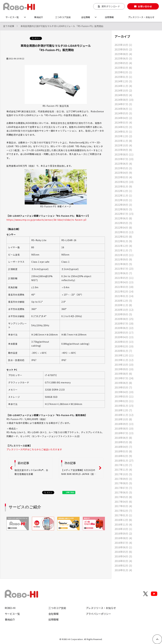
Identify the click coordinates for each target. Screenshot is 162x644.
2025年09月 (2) (123, 49)
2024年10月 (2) (123, 90)
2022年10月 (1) (123, 200)
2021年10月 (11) (124, 255)
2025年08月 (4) (123, 54)
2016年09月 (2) (123, 533)
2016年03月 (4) (123, 561)
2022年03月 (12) (124, 232)
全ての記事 (9, 26)
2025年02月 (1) (123, 72)
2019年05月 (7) (123, 387)
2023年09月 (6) (123, 150)
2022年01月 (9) (123, 241)
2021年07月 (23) (124, 269)
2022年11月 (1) (123, 195)
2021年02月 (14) (124, 291)
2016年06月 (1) (123, 547)
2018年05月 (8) (123, 442)
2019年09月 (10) (124, 369)
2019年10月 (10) (124, 365)
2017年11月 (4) (123, 470)
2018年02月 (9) (123, 456)
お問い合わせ (145, 6)
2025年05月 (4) (123, 63)
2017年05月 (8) (123, 497)
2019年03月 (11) (124, 396)
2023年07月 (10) (124, 159)
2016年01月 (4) (123, 570)
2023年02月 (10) (124, 182)
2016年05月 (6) (123, 552)
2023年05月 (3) (123, 168)
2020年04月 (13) (124, 337)
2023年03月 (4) (123, 177)
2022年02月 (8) (123, 237)
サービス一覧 (12, 17)
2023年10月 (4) (123, 145)
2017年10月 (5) (123, 474)
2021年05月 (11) (124, 278)
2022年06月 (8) (123, 218)
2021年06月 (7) (123, 273)
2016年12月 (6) (123, 520)
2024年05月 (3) (123, 113)
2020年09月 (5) (123, 314)
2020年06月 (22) (124, 328)
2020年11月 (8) (123, 305)
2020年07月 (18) (124, 323)
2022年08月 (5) (123, 209)
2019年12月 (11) (124, 355)
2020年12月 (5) (123, 301)
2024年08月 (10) (124, 100)
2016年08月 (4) (123, 538)
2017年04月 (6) (123, 502)
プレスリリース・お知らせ (141, 17)
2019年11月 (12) (124, 360)
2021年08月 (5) (123, 264)
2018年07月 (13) (124, 433)
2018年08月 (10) (124, 428)
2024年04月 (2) (123, 118)
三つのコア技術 (63, 17)
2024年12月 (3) (123, 81)
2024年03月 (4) (123, 122)
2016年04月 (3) (123, 556)
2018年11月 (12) (124, 415)
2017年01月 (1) (123, 515)
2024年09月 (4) (123, 95)
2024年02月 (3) (123, 127)
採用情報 (109, 17)
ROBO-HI (10, 608)
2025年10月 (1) (123, 45)
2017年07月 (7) (123, 488)
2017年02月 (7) (123, 511)
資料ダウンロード (111, 6)
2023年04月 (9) (123, 173)
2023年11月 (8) (123, 141)
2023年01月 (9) (123, 186)
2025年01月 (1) (123, 77)
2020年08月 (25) (124, 319)
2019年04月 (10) (124, 392)
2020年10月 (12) (124, 310)
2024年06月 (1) (123, 109)
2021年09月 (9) (123, 259)
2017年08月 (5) (123, 483)
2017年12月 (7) (123, 465)
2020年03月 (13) (124, 342)
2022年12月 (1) (123, 191)
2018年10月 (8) (123, 419)
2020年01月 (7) (123, 351)
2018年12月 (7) (123, 410)
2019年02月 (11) (124, 401)
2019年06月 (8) (123, 383)
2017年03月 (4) (123, 506)
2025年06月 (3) (123, 58)
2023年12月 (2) (123, 136)
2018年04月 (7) (123, 447)
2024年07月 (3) (123, 104)
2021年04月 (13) (124, 282)
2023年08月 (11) (124, 154)
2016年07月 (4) (123, 543)
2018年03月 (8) (123, 451)
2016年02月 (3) (123, 565)
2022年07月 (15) (124, 214)
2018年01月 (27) (124, 460)
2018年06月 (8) (123, 438)
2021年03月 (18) (124, 287)
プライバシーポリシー (98, 614)
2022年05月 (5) (123, 223)
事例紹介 (39, 17)
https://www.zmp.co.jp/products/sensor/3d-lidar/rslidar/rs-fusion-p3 (46, 220)
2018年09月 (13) (124, 424)
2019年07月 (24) (124, 378)
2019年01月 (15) (124, 406)
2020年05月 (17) (124, 332)
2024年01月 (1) (123, 131)
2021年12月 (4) (123, 246)
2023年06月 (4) (123, 164)
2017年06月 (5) (123, 492)
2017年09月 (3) (123, 479)
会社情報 (86, 17)
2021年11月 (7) (123, 250)
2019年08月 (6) (123, 374)
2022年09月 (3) (123, 205)
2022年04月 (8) (123, 227)
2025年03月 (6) (123, 68)
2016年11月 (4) (123, 524)
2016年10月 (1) (123, 529)
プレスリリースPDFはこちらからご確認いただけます (34, 449)
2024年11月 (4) (123, 86)
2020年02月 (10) (124, 346)
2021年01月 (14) (124, 296)
